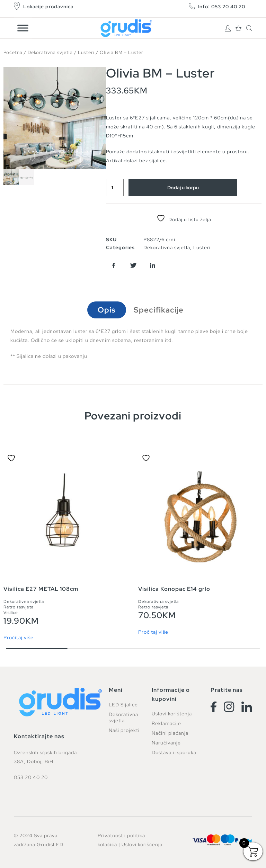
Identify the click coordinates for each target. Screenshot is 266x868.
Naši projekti (124, 730)
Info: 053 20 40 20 (222, 7)
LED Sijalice (123, 705)
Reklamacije (166, 723)
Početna (13, 52)
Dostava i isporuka (174, 752)
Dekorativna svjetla (50, 52)
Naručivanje (166, 743)
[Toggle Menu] (23, 28)
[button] (114, 265)
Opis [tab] (107, 310)
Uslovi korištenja (172, 714)
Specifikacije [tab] (159, 310)
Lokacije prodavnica (48, 7)
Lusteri (86, 52)
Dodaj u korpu (183, 188)
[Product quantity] (115, 188)
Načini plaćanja (170, 733)
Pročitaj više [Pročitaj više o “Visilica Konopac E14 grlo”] (153, 632)
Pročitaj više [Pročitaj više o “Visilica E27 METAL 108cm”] (19, 638)
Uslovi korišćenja (142, 844)
